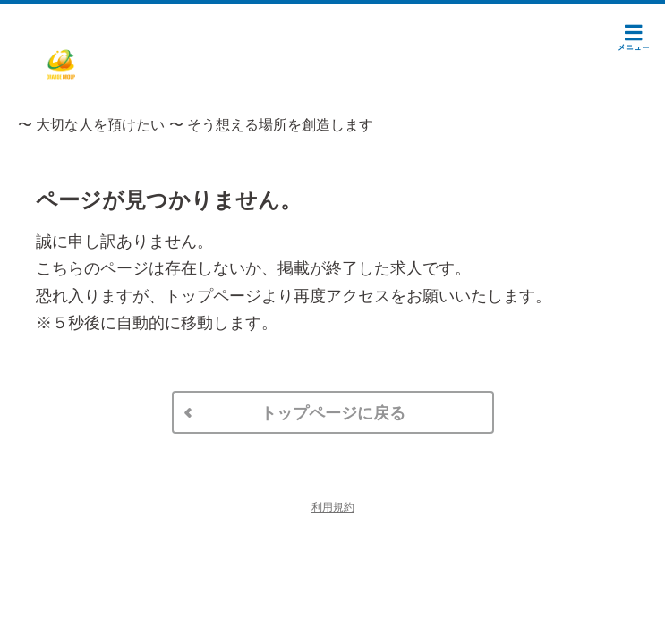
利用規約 (333, 507)
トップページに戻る (333, 413)
